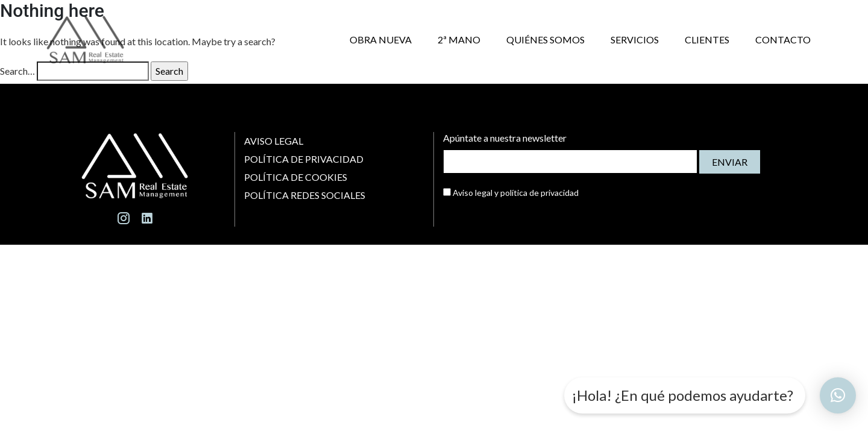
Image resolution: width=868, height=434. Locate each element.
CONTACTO (783, 39)
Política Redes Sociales (306, 195)
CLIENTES (707, 39)
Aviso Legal (274, 141)
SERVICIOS (635, 39)
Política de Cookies (296, 177)
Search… (17, 71)
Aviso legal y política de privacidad (511, 193)
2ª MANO (459, 39)
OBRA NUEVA (381, 39)
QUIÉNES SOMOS (546, 39)
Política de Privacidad (304, 159)
